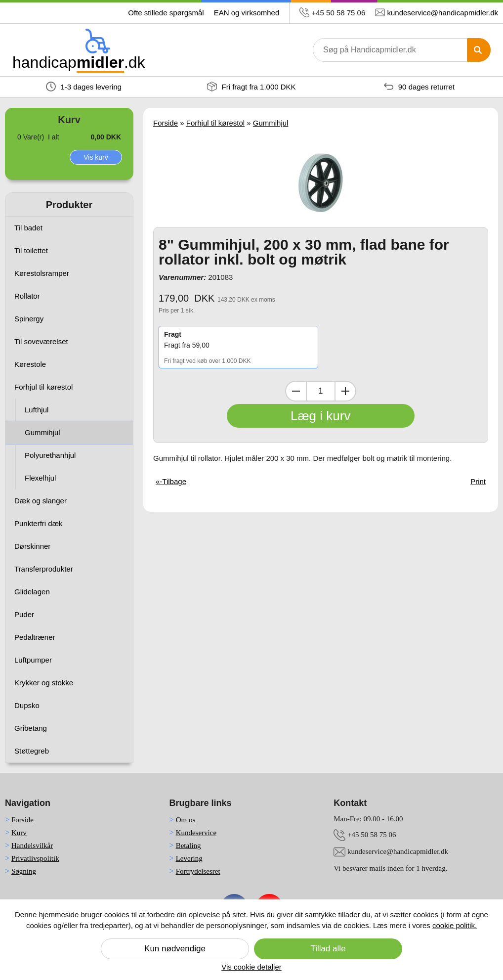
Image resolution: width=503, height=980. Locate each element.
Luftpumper (33, 660)
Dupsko (27, 705)
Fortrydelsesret (198, 871)
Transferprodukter (44, 569)
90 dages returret (419, 87)
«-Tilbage (171, 481)
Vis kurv (96, 157)
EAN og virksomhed (247, 13)
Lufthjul (37, 410)
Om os (186, 820)
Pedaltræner (35, 637)
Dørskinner (32, 546)
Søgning (24, 871)
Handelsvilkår (32, 846)
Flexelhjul (40, 478)
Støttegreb (32, 751)
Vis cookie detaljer (251, 967)
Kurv (19, 833)
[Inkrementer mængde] (345, 391)
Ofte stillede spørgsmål (166, 13)
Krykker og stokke (44, 683)
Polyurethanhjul (50, 455)
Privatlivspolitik (35, 858)
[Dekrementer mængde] (296, 391)
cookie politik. (455, 925)
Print (478, 481)
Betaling (189, 846)
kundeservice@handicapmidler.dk (442, 13)
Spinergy (29, 319)
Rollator (27, 296)
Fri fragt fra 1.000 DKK (251, 87)
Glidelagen (32, 592)
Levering (189, 858)
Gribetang (31, 728)
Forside (166, 123)
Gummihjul (42, 432)
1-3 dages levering (84, 87)
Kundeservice (196, 833)
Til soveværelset (41, 341)
